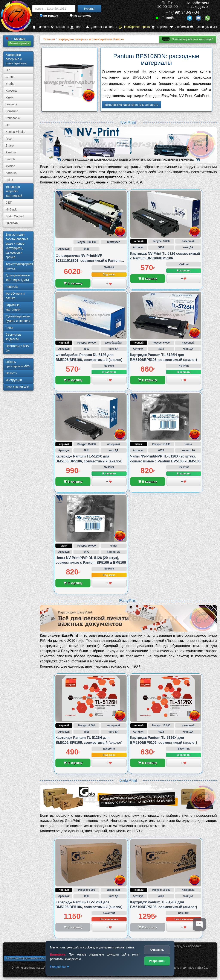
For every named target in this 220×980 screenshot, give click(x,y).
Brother (11, 84)
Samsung (12, 111)
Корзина (160, 27)
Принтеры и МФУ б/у (18, 348)
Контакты (60, 27)
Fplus (9, 180)
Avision (10, 166)
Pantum (11, 152)
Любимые (179, 27)
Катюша (11, 173)
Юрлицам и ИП (204, 27)
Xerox (10, 97)
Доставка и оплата (102, 27)
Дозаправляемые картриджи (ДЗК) (18, 278)
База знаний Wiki (18, 387)
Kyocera (11, 91)
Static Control (15, 216)
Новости (11, 373)
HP (8, 70)
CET (9, 203)
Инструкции (14, 380)
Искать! (89, 9)
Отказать (157, 950)
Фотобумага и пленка (15, 296)
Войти (77, 27)
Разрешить (157, 961)
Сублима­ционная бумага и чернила (18, 319)
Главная (41, 27)
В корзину (73, 283)
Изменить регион (19, 43)
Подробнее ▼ (60, 967)
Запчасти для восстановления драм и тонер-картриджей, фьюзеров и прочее (17, 246)
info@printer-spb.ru (134, 27)
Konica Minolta (15, 132)
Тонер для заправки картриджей (14, 191)
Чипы (9, 328)
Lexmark (11, 104)
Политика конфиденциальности (25, 958)
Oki (8, 125)
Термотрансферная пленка (19, 266)
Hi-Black (11, 209)
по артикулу (81, 16)
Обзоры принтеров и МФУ (18, 364)
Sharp (10, 145)
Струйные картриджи (13, 307)
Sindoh (10, 159)
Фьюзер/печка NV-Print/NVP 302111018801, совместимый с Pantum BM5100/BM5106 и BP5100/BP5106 (88, 261)
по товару (49, 16)
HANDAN (12, 223)
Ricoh (9, 139)
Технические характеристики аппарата (131, 105)
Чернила (12, 287)
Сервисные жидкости (14, 337)
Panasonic (13, 118)
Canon (10, 77)
